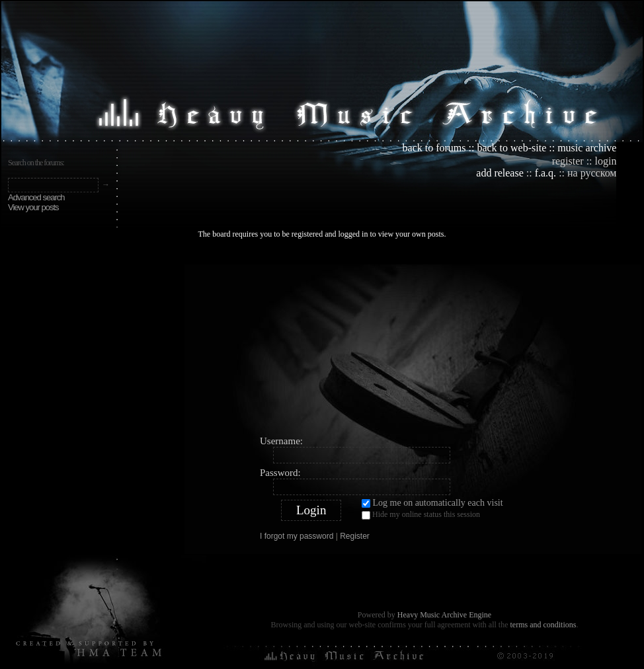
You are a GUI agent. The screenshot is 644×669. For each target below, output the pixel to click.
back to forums (434, 148)
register (568, 161)
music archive (587, 148)
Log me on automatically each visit (432, 503)
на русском (592, 173)
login (606, 161)
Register (355, 536)
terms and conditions (543, 625)
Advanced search (36, 197)
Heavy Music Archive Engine (444, 615)
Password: (280, 473)
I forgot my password (297, 536)
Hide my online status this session (421, 514)
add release (500, 173)
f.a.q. (545, 173)
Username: (281, 441)
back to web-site (511, 148)
